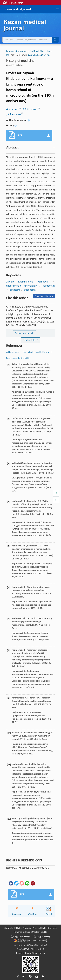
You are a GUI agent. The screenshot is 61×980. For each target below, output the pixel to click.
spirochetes (49, 286)
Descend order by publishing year (36, 352)
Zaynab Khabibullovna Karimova (27, 282)
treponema (30, 290)
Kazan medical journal (18, 9)
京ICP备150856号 (42, 937)
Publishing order (13, 352)
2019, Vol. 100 (37, 51)
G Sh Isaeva (12, 109)
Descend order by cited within (18, 358)
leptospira (15, 290)
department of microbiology (22, 286)
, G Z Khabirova (29, 109)
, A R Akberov (14, 114)
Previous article (24, 333)
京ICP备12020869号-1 (21, 937)
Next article (30, 340)
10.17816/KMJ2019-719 (39, 55)
